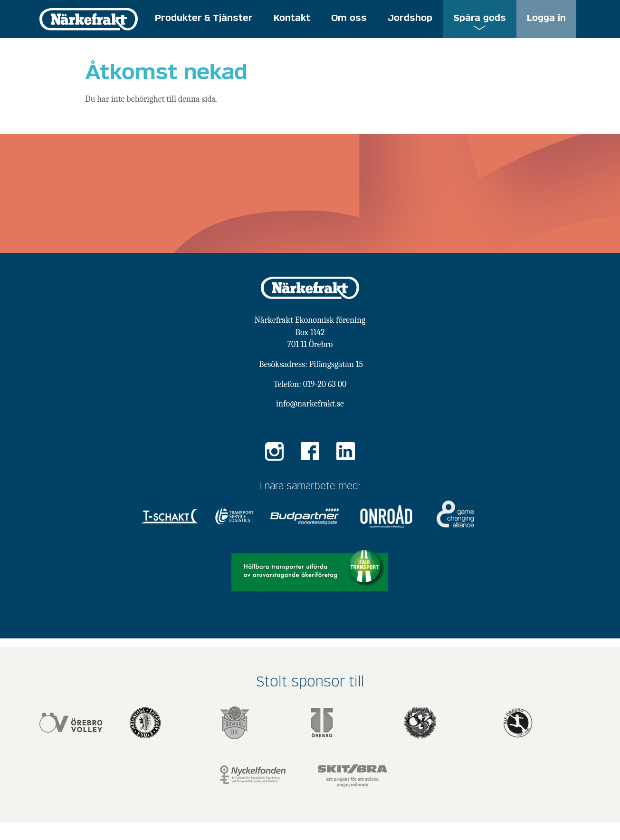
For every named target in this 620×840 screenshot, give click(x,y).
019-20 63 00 (325, 384)
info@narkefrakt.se (310, 404)
